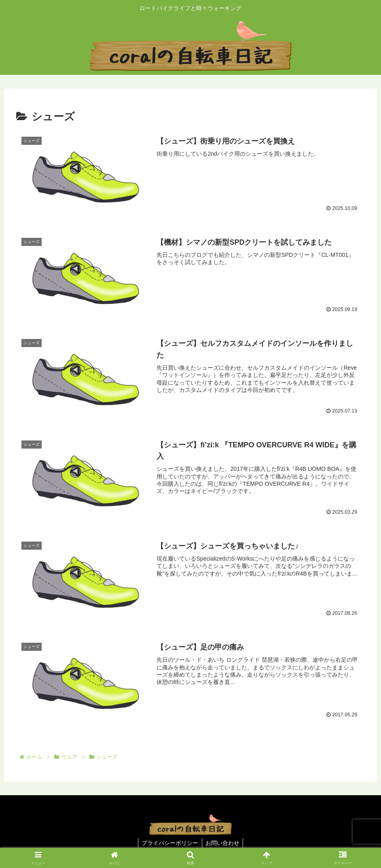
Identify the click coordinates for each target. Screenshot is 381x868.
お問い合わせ (223, 843)
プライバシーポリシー (169, 843)
